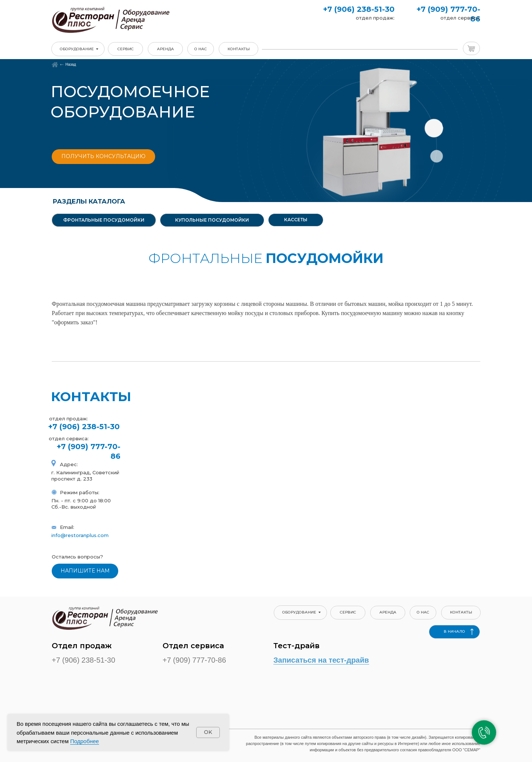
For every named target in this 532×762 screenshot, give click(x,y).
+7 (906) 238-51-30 (359, 9)
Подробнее (85, 741)
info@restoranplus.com (80, 535)
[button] (103, 157)
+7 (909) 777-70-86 (194, 660)
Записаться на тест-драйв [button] (321, 660)
